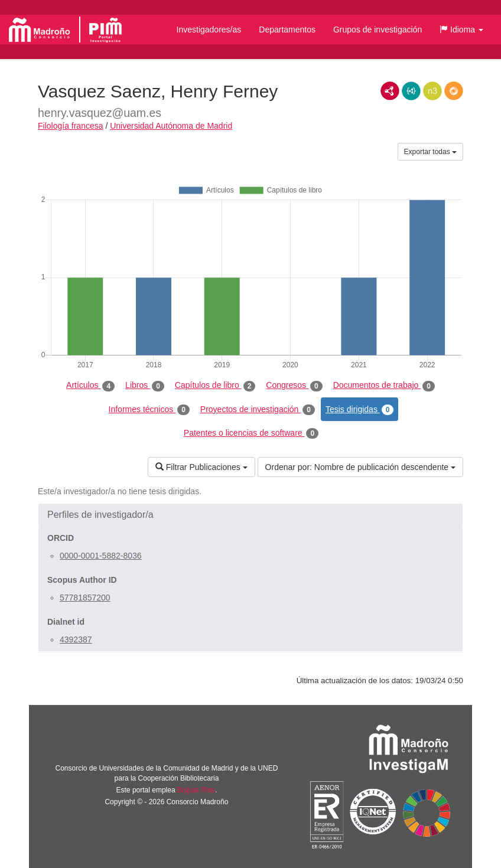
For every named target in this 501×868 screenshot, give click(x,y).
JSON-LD (411, 91)
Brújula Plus (196, 790)
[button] (461, 30)
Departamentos (287, 30)
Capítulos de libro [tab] (215, 386)
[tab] (250, 515)
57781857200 (85, 598)
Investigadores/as (209, 30)
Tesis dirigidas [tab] (360, 410)
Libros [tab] (145, 386)
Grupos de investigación (378, 30)
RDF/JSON (454, 91)
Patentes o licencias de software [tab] (251, 433)
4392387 (76, 639)
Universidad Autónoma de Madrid (171, 126)
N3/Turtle (432, 91)
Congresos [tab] (294, 386)
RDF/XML (390, 91)
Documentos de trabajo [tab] (384, 386)
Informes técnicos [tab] (149, 410)
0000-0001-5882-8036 (101, 556)
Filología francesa (71, 126)
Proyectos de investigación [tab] (258, 410)
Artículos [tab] (90, 386)
